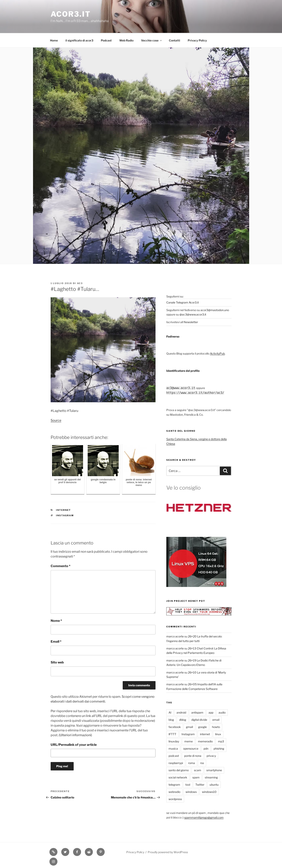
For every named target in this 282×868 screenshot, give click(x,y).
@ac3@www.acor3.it (193, 314)
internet (63, 510)
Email (56, 642)
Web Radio (126, 40)
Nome (56, 621)
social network (178, 777)
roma (192, 763)
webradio (174, 792)
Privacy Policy (197, 40)
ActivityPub (217, 353)
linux (218, 734)
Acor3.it (71, 14)
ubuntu (214, 785)
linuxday (174, 741)
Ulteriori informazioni (75, 735)
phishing (219, 749)
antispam (197, 712)
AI (170, 712)
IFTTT (172, 734)
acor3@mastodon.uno (215, 310)
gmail (189, 727)
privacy (211, 756)
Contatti (175, 40)
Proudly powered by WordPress (168, 852)
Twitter (200, 785)
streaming (211, 777)
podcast (174, 756)
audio (222, 712)
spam (196, 777)
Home (54, 40)
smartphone (214, 770)
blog (171, 720)
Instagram (65, 515)
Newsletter (191, 322)
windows (191, 792)
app (211, 712)
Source (56, 420)
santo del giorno (179, 770)
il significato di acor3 (79, 40)
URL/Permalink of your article (74, 745)
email (216, 720)
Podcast (106, 40)
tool (188, 785)
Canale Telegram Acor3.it (183, 302)
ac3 (80, 283)
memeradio (205, 741)
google (202, 727)
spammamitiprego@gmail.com (204, 817)
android (181, 712)
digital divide (199, 720)
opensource (191, 749)
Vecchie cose (152, 40)
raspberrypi (176, 763)
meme (189, 741)
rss (202, 763)
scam (198, 770)
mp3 (221, 741)
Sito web (57, 662)
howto (216, 727)
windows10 (209, 792)
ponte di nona (193, 756)
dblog (183, 720)
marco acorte (175, 636)
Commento (61, 566)
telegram (174, 785)
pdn (206, 749)
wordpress (175, 799)
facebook (175, 727)
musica (173, 749)
